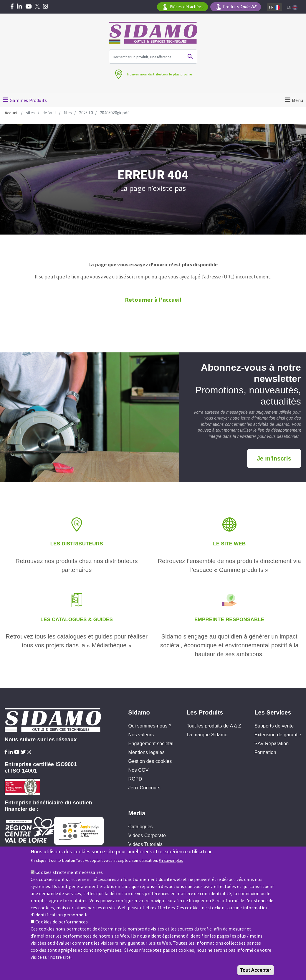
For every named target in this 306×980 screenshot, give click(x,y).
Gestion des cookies (150, 761)
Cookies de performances (62, 923)
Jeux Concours (144, 788)
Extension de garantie (278, 735)
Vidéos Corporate (147, 835)
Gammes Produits (28, 100)
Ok (190, 57)
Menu (298, 100)
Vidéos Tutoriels (146, 844)
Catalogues (141, 827)
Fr (274, 7)
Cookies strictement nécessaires (69, 874)
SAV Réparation (272, 744)
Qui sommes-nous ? (150, 726)
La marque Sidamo (207, 735)
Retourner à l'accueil (153, 300)
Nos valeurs (141, 735)
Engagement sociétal (151, 744)
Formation (265, 752)
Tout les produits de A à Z (214, 726)
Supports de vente (274, 726)
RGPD (135, 779)
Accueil (12, 113)
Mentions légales (147, 752)
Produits (240, 7)
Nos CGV (139, 770)
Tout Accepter (256, 972)
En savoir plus (171, 862)
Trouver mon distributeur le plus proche (159, 74)
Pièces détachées (187, 7)
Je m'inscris (274, 458)
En (292, 7)
